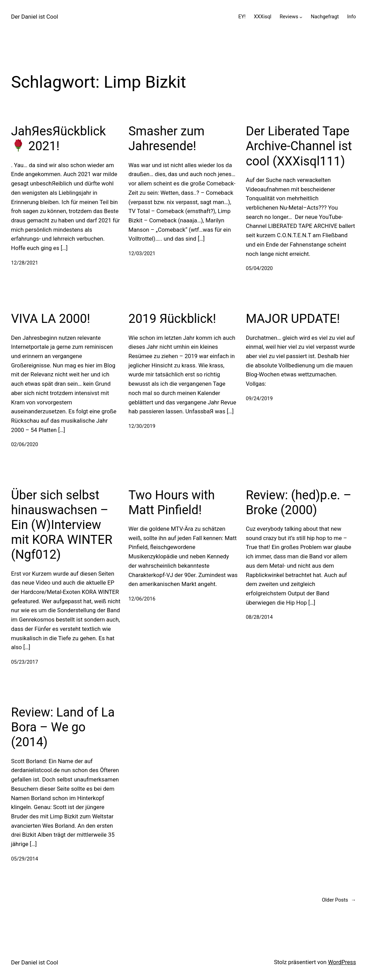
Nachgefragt (325, 17)
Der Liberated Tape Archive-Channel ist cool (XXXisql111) (299, 146)
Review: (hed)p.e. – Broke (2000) (299, 503)
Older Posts (339, 900)
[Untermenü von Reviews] (301, 17)
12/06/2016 (142, 599)
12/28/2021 (25, 263)
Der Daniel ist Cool (35, 17)
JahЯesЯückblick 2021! (59, 139)
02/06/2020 (25, 444)
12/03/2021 (142, 253)
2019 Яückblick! (172, 319)
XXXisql (263, 17)
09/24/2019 (259, 398)
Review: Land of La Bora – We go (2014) (63, 727)
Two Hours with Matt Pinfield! (172, 503)
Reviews (289, 17)
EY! (242, 17)
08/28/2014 (259, 617)
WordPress (342, 962)
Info (351, 17)
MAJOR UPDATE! (293, 319)
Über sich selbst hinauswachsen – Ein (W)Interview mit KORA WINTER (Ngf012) (62, 525)
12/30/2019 (142, 426)
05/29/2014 (25, 859)
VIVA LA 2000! (51, 319)
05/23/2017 (25, 662)
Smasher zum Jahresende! (166, 139)
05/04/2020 (259, 268)
